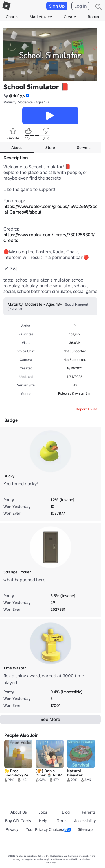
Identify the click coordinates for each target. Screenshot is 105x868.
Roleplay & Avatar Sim (75, 393)
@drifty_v (17, 96)
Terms (62, 821)
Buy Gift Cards (18, 821)
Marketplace (41, 17)
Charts (12, 17)
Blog (66, 812)
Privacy (12, 829)
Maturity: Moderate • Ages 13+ (26, 102)
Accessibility (85, 821)
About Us (19, 812)
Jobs (43, 812)
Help (43, 821)
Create (70, 17)
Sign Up (57, 6)
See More (50, 719)
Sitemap (85, 829)
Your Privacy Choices (49, 829)
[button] (27, 96)
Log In (80, 6)
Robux (93, 17)
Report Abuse (87, 409)
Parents (89, 812)
